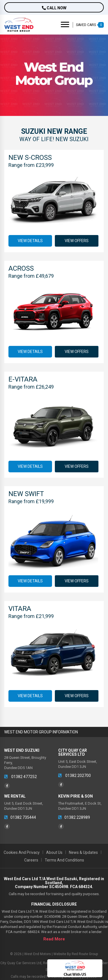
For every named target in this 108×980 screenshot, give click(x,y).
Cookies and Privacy (22, 852)
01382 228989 (74, 817)
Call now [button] (54, 8)
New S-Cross (30, 158)
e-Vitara (23, 379)
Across (21, 268)
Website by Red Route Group (76, 954)
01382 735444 (20, 817)
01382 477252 (21, 777)
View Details (30, 241)
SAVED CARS (90, 25)
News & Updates (83, 852)
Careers (31, 860)
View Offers (76, 241)
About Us (54, 852)
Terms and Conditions (64, 860)
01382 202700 (75, 776)
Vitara (20, 609)
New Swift (26, 494)
